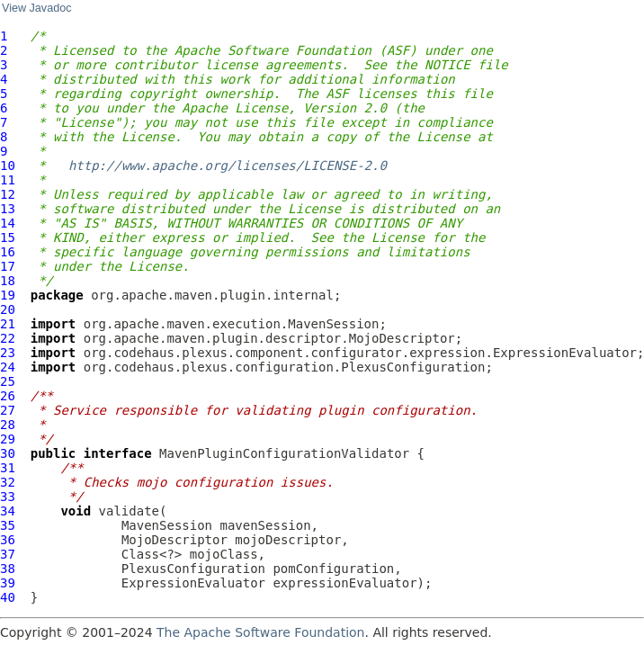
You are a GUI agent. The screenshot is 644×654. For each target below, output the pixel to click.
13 (8, 209)
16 (8, 252)
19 (8, 295)
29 (8, 439)
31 (8, 468)
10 (8, 166)
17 (8, 266)
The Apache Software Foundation (260, 632)
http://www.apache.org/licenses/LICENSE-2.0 (228, 166)
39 (8, 583)
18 (8, 281)
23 (8, 353)
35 (8, 525)
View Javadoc (36, 8)
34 (8, 511)
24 (8, 367)
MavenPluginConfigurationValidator (284, 453)
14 (8, 223)
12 (8, 194)
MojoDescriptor (174, 540)
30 (8, 453)
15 (8, 237)
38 (8, 569)
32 (8, 482)
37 (8, 554)
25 (8, 381)
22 (8, 338)
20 (8, 309)
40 (8, 597)
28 (8, 425)
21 (8, 324)
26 (8, 396)
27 (8, 410)
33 (8, 497)
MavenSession (167, 525)
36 (8, 540)
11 (8, 180)
